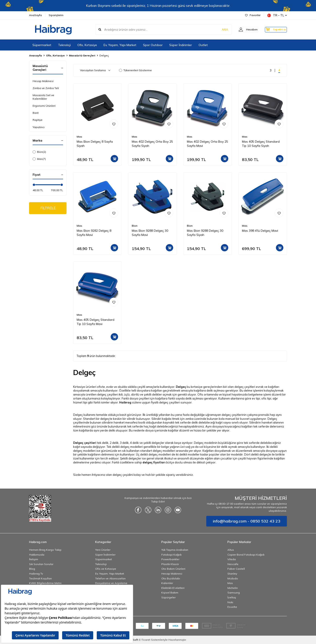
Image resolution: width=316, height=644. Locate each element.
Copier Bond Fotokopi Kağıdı (246, 555)
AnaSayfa (35, 15)
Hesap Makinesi (43, 81)
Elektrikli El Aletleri (173, 588)
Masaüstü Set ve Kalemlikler (43, 97)
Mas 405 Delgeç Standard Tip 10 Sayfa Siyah (261, 144)
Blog (32, 569)
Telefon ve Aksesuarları (110, 578)
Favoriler (253, 15)
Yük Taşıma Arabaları (175, 550)
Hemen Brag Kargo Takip (45, 550)
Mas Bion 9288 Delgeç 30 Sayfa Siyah (205, 233)
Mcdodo (233, 578)
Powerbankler (170, 559)
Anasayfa (35, 55)
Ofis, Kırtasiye (87, 45)
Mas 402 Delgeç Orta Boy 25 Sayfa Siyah (152, 144)
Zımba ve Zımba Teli (46, 88)
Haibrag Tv (36, 574)
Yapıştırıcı (39, 127)
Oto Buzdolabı (171, 578)
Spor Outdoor (153, 45)
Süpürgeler (168, 597)
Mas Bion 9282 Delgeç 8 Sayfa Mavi (94, 233)
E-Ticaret (145, 640)
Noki (230, 602)
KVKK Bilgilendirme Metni (45, 583)
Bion (39, 152)
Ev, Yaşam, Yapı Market (120, 45)
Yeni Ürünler (103, 550)
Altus (231, 550)
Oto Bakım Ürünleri (173, 569)
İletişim (34, 559)
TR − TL (277, 15)
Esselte (232, 607)
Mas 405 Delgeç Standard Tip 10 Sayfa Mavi (96, 322)
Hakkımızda (37, 555)
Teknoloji (64, 45)
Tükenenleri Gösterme (135, 70)
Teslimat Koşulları (40, 578)
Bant (36, 113)
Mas (39, 159)
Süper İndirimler (181, 45)
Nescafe (233, 564)
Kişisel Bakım (170, 593)
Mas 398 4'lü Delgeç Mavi (260, 231)
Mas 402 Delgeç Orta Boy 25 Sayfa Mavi (207, 144)
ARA (218, 30)
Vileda (232, 559)
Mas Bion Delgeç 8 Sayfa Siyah (95, 144)
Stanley (232, 574)
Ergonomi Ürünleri (44, 106)
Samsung (234, 593)
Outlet (203, 45)
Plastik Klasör (170, 564)
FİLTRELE (48, 208)
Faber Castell (236, 569)
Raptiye (38, 120)
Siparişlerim (56, 15)
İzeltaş (232, 597)
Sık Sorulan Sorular (41, 564)
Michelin (233, 588)
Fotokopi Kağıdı (171, 555)
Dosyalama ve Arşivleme (111, 583)
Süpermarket (42, 45)
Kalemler (167, 583)
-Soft (134, 640)
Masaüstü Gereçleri (82, 55)
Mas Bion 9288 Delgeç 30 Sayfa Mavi (150, 233)
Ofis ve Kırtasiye (106, 569)
